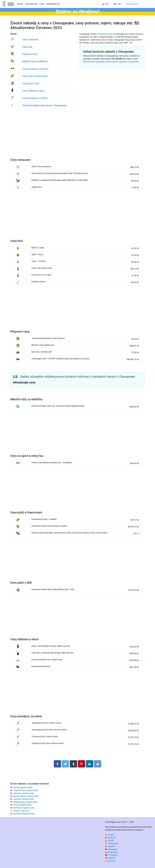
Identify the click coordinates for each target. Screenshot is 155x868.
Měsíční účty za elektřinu (35, 61)
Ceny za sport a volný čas (35, 69)
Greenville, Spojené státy (24, 814)
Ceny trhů (27, 47)
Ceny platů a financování (35, 76)
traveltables (11, 4)
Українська (112, 843)
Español (110, 846)
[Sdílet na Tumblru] (74, 764)
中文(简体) (111, 855)
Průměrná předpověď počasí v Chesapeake (44, 105)
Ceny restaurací (30, 39)
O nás (42, 4)
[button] (117, 4)
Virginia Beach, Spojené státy (26, 790)
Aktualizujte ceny (24, 382)
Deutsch (110, 858)
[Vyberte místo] (138, 4)
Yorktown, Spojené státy (24, 799)
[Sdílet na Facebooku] (57, 764)
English (110, 835)
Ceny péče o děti (31, 83)
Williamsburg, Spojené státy (25, 802)
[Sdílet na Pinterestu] (81, 764)
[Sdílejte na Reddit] (98, 764)
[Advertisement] (77, 135)
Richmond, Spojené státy (24, 808)
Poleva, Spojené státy (22, 805)
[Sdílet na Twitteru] (65, 764)
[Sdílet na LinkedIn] (90, 764)
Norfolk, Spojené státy (23, 787)
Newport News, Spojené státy (26, 796)
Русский (110, 838)
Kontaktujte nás (53, 4)
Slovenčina (111, 852)
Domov (20, 4)
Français (110, 861)
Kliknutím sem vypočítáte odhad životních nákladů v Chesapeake (111, 62)
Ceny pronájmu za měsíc (35, 98)
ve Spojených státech (106, 34)
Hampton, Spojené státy (24, 793)
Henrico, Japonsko (21, 811)
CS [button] (105, 4)
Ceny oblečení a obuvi (33, 91)
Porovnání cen (31, 4)
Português (111, 849)
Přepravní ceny (30, 54)
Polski (109, 841)
